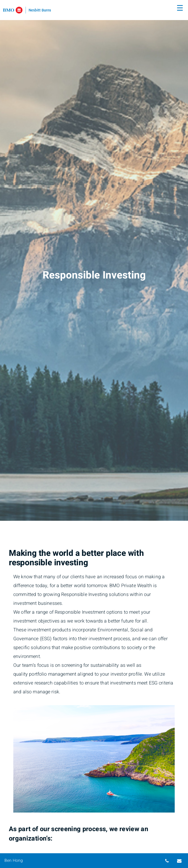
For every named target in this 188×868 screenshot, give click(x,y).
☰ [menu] (180, 8)
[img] (94, 260)
